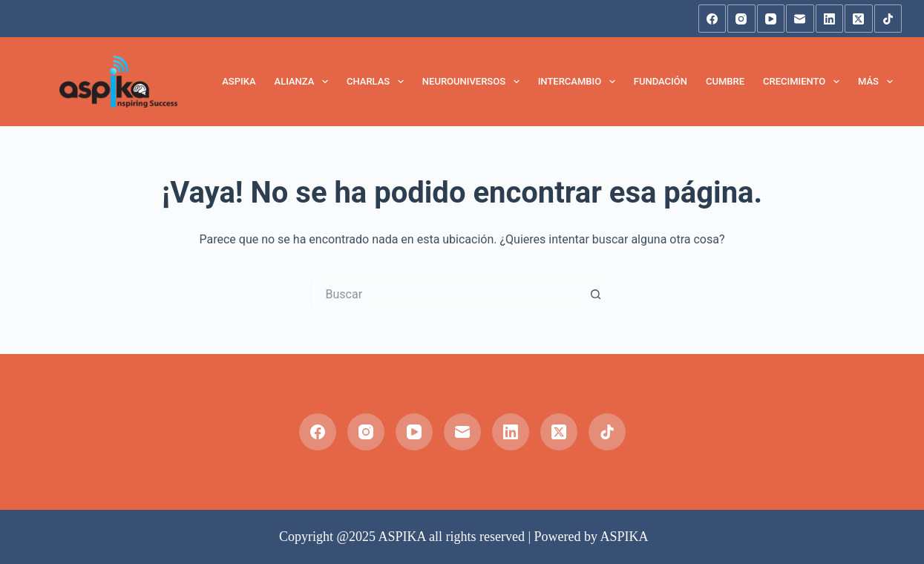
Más (878, 82)
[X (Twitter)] (859, 19)
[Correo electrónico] (800, 19)
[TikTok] (888, 19)
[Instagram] (741, 19)
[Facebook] (712, 19)
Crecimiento (804, 82)
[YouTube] (771, 19)
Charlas (378, 82)
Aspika (239, 81)
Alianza (304, 82)
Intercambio (580, 82)
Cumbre (725, 81)
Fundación (661, 81)
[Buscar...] (448, 294)
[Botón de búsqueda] (596, 294)
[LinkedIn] (830, 19)
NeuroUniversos (474, 82)
